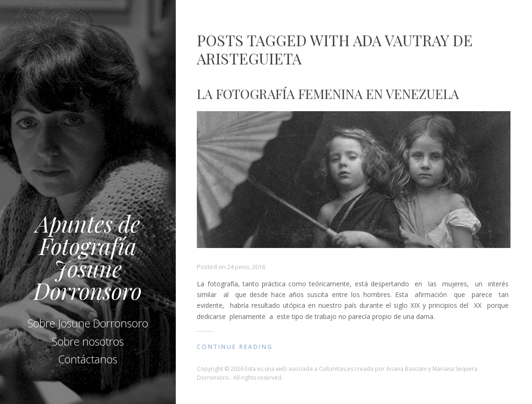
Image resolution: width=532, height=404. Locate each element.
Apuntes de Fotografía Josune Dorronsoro (88, 257)
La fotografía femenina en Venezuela (328, 94)
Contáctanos (88, 359)
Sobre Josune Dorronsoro (88, 323)
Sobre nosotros (88, 341)
